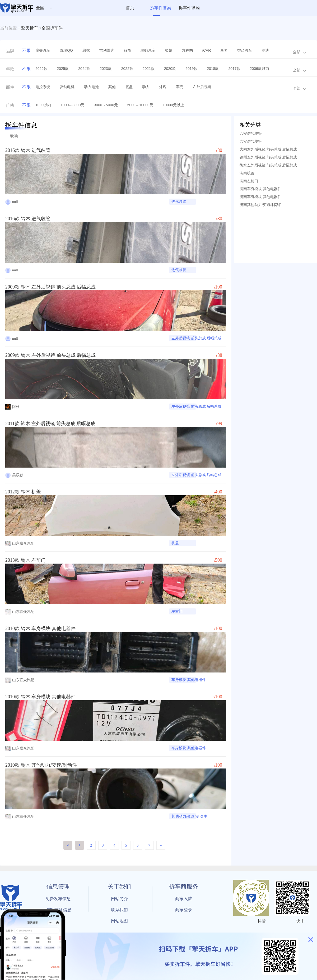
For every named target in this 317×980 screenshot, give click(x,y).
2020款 (170, 69)
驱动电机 (67, 87)
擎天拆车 (30, 28)
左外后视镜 (202, 87)
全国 (40, 8)
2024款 (84, 69)
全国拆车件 (52, 28)
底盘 (129, 87)
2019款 (191, 69)
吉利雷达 (107, 50)
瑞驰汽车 (148, 50)
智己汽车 (245, 50)
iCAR (207, 50)
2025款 (63, 69)
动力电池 (91, 87)
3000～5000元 (106, 105)
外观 (163, 87)
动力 (146, 87)
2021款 (149, 69)
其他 (112, 87)
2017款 (234, 69)
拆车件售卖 (161, 8)
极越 (169, 50)
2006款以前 (260, 69)
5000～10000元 (140, 105)
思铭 (86, 50)
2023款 (106, 69)
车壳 (180, 87)
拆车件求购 (189, 8)
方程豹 (187, 50)
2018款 (213, 69)
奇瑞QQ (66, 50)
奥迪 (265, 50)
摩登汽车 (43, 50)
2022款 (127, 69)
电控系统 (43, 87)
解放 (127, 50)
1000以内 (43, 105)
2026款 (41, 69)
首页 (130, 8)
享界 (224, 50)
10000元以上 (173, 105)
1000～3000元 (72, 105)
